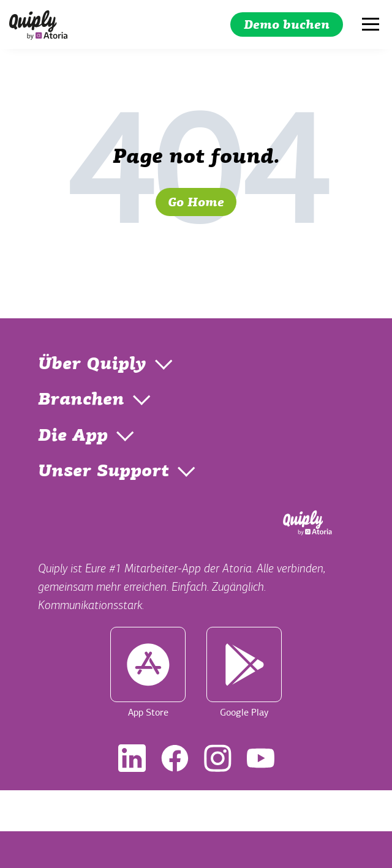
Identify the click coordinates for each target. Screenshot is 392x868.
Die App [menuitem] (73, 436)
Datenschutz (235, 811)
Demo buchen (287, 26)
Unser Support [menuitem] (104, 472)
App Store (148, 673)
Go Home (196, 203)
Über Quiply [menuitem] (92, 365)
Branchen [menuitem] (81, 400)
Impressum (154, 811)
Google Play (244, 673)
